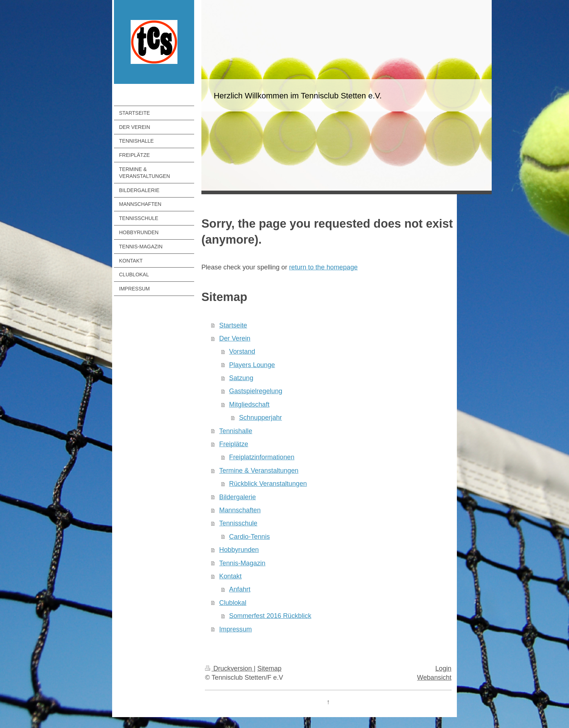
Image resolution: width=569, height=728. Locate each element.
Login (443, 668)
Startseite (233, 325)
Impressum (236, 629)
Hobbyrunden (239, 550)
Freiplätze (234, 444)
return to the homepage (324, 267)
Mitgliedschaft (249, 404)
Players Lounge (252, 365)
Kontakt (230, 576)
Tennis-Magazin (242, 563)
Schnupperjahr (261, 418)
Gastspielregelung (256, 391)
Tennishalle (236, 431)
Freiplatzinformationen (262, 457)
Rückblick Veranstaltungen (268, 484)
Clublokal (233, 603)
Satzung (241, 378)
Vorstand (242, 351)
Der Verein (235, 338)
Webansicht (434, 678)
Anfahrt (240, 589)
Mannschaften (240, 510)
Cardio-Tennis (249, 537)
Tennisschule (238, 523)
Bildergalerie (238, 497)
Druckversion (229, 668)
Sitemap (269, 668)
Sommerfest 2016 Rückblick (270, 616)
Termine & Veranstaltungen (259, 471)
